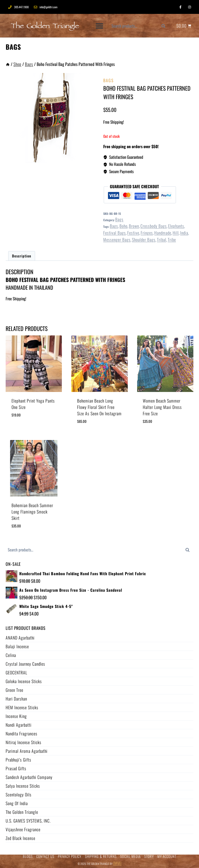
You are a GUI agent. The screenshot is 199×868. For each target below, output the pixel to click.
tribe (172, 240)
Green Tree (14, 690)
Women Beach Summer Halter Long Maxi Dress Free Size (162, 407)
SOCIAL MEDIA (130, 856)
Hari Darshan (16, 699)
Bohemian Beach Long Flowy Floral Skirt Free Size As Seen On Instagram (99, 407)
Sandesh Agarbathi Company (29, 777)
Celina (11, 655)
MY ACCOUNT (167, 856)
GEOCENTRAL (16, 672)
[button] (100, 26)
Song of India (17, 803)
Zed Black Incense (20, 838)
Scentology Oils (19, 795)
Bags (13, 47)
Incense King (16, 716)
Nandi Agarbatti (19, 725)
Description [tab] (22, 256)
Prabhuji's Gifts (18, 760)
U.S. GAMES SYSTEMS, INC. (28, 821)
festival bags (115, 233)
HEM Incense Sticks (22, 707)
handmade (163, 233)
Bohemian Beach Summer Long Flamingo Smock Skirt (32, 512)
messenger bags (117, 240)
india (184, 233)
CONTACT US (45, 856)
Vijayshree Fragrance (23, 829)
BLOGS (28, 856)
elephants (176, 226)
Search (166, 27)
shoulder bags (144, 240)
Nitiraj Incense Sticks (24, 742)
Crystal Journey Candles (25, 664)
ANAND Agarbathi (20, 638)
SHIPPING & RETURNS (101, 856)
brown (134, 226)
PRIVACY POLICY (70, 856)
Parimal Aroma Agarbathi (27, 751)
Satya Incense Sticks (23, 786)
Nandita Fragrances (22, 734)
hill (176, 233)
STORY (149, 856)
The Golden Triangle (22, 812)
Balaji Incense (17, 646)
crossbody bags (154, 226)
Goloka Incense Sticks (24, 681)
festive (133, 233)
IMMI (117, 863)
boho (123, 226)
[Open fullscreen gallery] (91, 159)
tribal (162, 240)
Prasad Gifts (16, 768)
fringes (147, 233)
